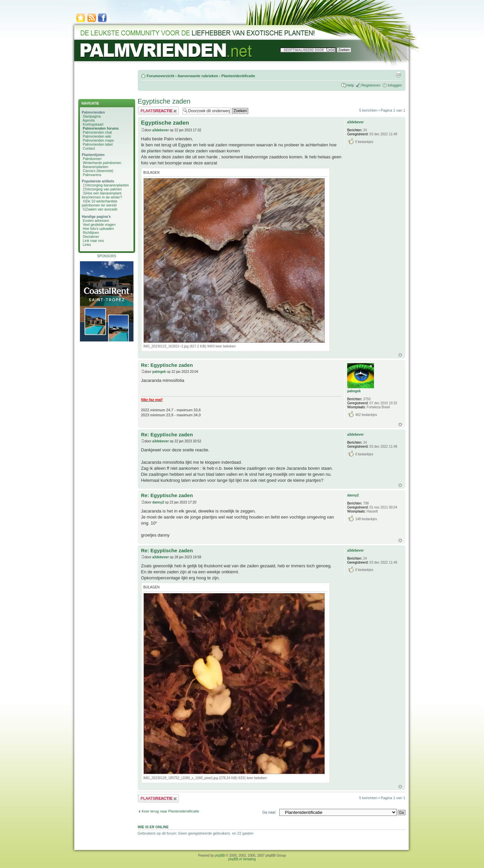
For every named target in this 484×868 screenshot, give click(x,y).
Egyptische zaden (164, 101)
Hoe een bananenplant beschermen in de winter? (102, 195)
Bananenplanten (95, 167)
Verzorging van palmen (104, 189)
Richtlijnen (91, 233)
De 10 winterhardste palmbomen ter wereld (100, 203)
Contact (89, 148)
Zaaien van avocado (102, 209)
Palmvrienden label (98, 144)
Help (350, 85)
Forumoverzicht (161, 76)
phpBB (220, 855)
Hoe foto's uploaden (98, 229)
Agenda (89, 120)
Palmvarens (92, 175)
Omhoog (400, 355)
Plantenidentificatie (238, 76)
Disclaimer (91, 237)
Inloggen (395, 85)
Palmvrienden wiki (97, 136)
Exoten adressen (96, 221)
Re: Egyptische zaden (167, 365)
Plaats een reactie (158, 111)
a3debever (160, 130)
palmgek (159, 372)
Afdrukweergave (398, 75)
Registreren (371, 85)
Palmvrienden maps (98, 140)
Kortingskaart (93, 124)
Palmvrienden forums (101, 128)
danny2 (158, 502)
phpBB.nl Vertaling (242, 859)
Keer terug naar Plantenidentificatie (171, 811)
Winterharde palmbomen (102, 163)
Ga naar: (269, 812)
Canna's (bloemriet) (98, 171)
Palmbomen (92, 159)
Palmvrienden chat (97, 132)
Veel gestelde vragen (99, 225)
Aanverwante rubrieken (198, 76)
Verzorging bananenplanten (107, 185)
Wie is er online (153, 827)
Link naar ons (93, 241)
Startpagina (92, 116)
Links (87, 245)
